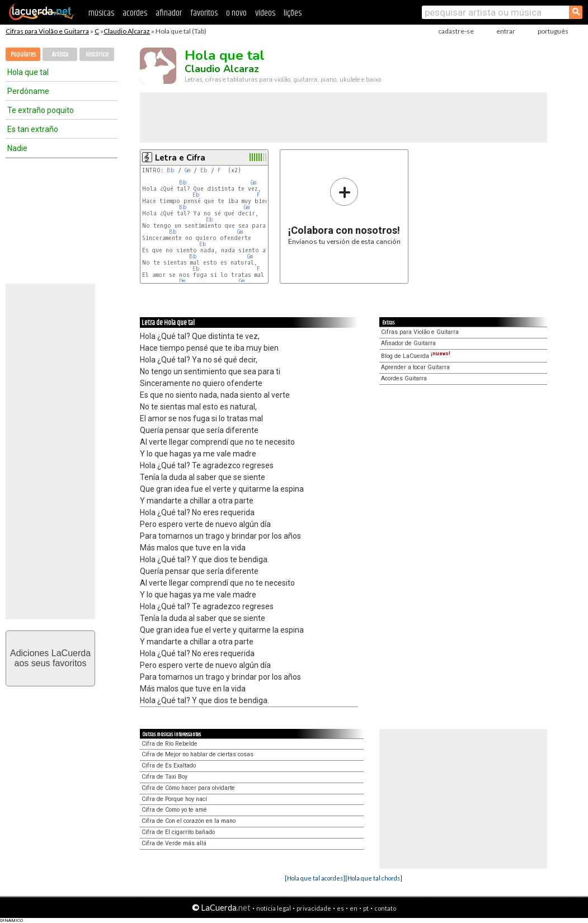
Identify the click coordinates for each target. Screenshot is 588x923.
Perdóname (28, 91)
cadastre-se (456, 31)
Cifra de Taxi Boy (164, 777)
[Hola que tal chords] (374, 878)
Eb (204, 170)
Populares (23, 55)
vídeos (265, 13)
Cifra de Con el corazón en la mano (189, 821)
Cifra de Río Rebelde (170, 744)
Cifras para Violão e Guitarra (47, 31)
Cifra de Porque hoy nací (174, 799)
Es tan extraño (33, 129)
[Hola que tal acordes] (315, 878)
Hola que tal (28, 72)
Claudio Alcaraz (127, 31)
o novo (236, 13)
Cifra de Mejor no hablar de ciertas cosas (197, 754)
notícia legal (274, 908)
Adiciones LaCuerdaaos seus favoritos (50, 658)
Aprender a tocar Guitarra (415, 367)
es (340, 908)
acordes (135, 13)
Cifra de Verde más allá (174, 843)
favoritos (204, 13)
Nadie (17, 148)
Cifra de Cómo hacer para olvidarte (188, 788)
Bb (171, 170)
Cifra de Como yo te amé (174, 810)
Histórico (97, 55)
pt (366, 908)
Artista (60, 55)
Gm (187, 170)
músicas (101, 13)
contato (385, 908)
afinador (169, 13)
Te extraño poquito (41, 110)
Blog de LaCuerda (416, 356)
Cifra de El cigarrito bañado (178, 832)
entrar (506, 31)
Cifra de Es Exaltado (169, 766)
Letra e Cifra (180, 158)
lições (293, 13)
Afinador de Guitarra (408, 343)
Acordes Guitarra (404, 378)
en (354, 908)
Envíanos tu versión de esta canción (344, 211)
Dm (182, 281)
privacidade (314, 908)
